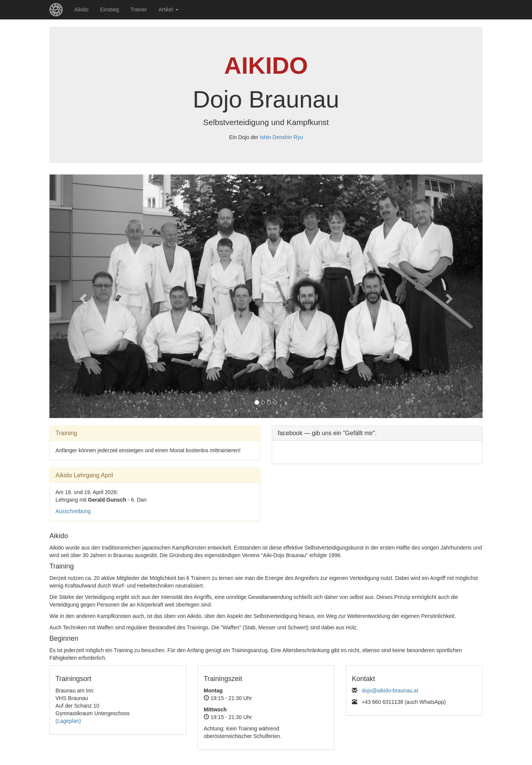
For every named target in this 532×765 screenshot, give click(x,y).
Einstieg (109, 10)
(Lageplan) (68, 721)
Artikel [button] (169, 10)
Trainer (139, 10)
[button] (82, 296)
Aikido (81, 10)
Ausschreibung (73, 511)
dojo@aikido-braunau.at (390, 691)
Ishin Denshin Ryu (282, 137)
